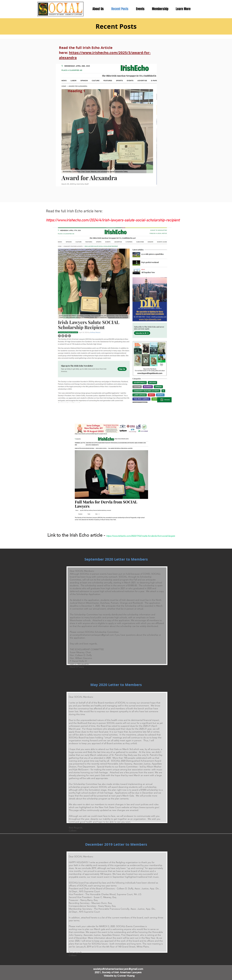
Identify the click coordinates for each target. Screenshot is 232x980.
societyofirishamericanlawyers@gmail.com (93, 635)
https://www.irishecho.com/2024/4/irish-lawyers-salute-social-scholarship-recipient (113, 220)
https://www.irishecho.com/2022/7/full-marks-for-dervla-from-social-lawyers (141, 536)
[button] (183, 9)
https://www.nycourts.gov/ (146, 807)
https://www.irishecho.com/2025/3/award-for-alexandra (105, 55)
